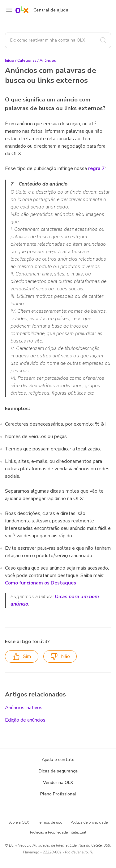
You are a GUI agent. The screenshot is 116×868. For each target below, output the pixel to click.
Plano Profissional (58, 794)
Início (10, 60)
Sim (22, 657)
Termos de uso (50, 822)
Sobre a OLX (19, 822)
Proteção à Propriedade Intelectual (58, 832)
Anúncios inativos (24, 708)
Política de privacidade (89, 822)
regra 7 (97, 168)
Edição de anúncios (25, 720)
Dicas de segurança (58, 771)
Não (60, 657)
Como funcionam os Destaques (41, 583)
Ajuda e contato (58, 760)
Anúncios (48, 60)
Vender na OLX (58, 783)
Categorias (27, 60)
